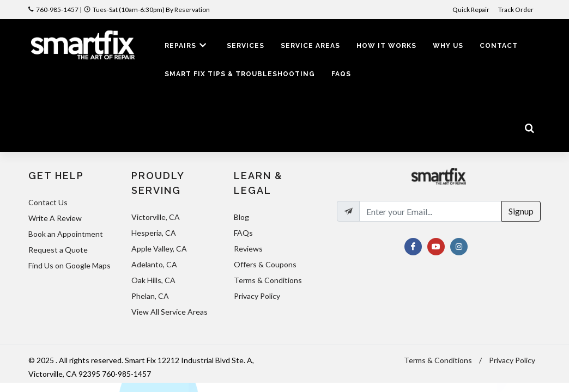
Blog (241, 217)
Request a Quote (58, 250)
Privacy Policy (257, 296)
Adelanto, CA (154, 264)
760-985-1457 (57, 10)
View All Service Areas (170, 312)
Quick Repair (471, 10)
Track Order (516, 10)
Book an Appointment (66, 234)
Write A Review (55, 218)
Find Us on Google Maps (69, 265)
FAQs (243, 233)
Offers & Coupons (265, 264)
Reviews (248, 249)
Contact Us (48, 202)
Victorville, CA (156, 217)
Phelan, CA (150, 296)
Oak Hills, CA (153, 280)
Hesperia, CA (154, 233)
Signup (521, 211)
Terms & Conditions (268, 280)
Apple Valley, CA (159, 249)
